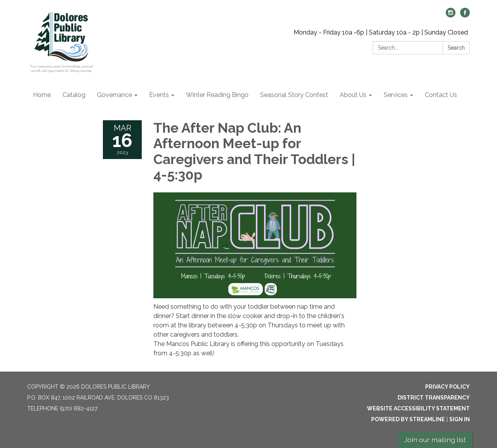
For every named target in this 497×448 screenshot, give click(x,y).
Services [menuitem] (396, 95)
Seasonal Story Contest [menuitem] (294, 95)
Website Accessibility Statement (418, 408)
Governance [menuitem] (115, 95)
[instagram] (451, 15)
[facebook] (465, 15)
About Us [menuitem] (353, 95)
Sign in (460, 419)
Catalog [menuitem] (74, 95)
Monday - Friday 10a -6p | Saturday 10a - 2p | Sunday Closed (381, 32)
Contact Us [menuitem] (441, 95)
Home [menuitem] (42, 95)
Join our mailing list (435, 440)
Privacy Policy (447, 387)
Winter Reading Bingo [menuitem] (217, 95)
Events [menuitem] (159, 95)
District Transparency (434, 398)
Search (456, 48)
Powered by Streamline (408, 419)
